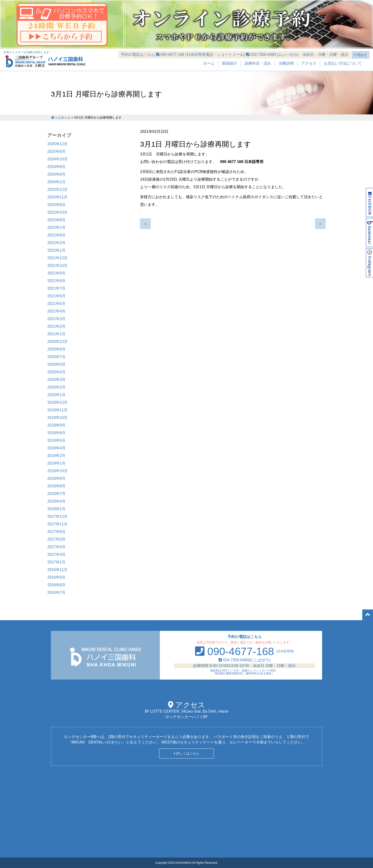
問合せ (361, 55)
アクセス (309, 63)
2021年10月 (57, 266)
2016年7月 (56, 592)
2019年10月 (57, 418)
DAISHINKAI (183, 863)
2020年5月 (56, 364)
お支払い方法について (343, 63)
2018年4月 (56, 501)
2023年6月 (56, 205)
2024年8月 (56, 167)
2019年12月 (57, 402)
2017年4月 (56, 547)
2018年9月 (56, 478)
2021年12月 (57, 258)
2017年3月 (56, 554)
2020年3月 (56, 380)
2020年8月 (56, 349)
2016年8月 (56, 585)
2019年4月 (56, 448)
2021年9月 (56, 273)
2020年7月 (56, 357)
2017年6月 (56, 532)
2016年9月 (56, 577)
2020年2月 (56, 387)
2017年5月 (56, 539)
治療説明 (286, 63)
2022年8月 (56, 220)
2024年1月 (56, 182)
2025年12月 (57, 144)
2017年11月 (57, 524)
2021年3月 (56, 319)
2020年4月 (56, 372)
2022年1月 (56, 250)
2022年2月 (56, 243)
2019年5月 (56, 440)
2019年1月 (56, 463)
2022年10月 (57, 212)
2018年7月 (56, 494)
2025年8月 (56, 151)
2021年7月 (56, 288)
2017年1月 (56, 562)
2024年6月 (56, 174)
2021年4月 (56, 311)
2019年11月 (57, 410)
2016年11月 (57, 570)
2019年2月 (56, 456)
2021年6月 (56, 296)
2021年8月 (56, 281)
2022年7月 (56, 228)
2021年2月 (56, 326)
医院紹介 (230, 63)
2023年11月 (57, 197)
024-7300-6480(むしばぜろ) (245, 660)
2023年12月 (57, 189)
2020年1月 (56, 395)
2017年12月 (57, 516)
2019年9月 (56, 425)
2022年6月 (56, 235)
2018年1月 (56, 509)
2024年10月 (57, 159)
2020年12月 (57, 342)
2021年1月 (56, 334)
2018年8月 (56, 486)
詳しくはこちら (187, 753)
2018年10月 (57, 471)
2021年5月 (56, 304)
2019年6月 (56, 433)
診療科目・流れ (258, 63)
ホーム (209, 63)
